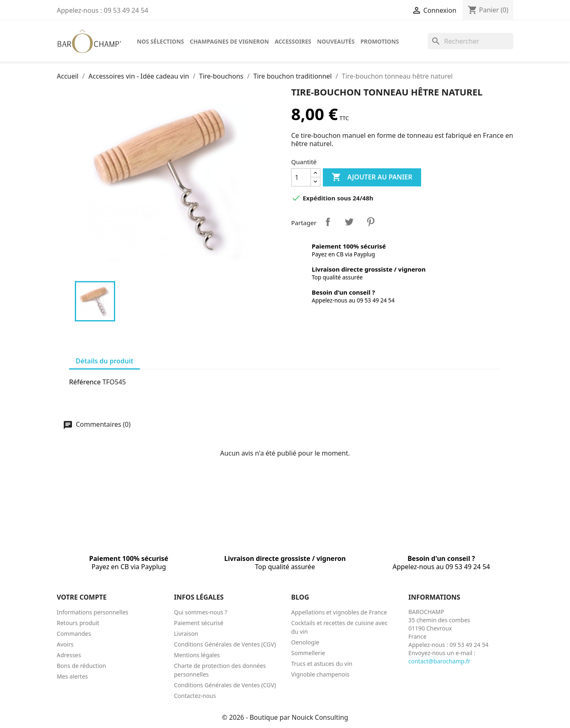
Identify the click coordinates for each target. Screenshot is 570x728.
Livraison (186, 634)
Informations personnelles (93, 612)
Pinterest (371, 222)
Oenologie (305, 642)
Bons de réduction (81, 666)
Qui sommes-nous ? (201, 612)
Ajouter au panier (372, 177)
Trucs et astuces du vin (322, 664)
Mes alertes (72, 676)
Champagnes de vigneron (229, 41)
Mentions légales (197, 655)
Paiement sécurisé (199, 623)
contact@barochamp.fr (439, 661)
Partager (328, 222)
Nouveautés (336, 41)
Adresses (69, 655)
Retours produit (78, 623)
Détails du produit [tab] (104, 361)
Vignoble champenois (320, 674)
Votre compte (82, 597)
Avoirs (65, 644)
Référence (85, 382)
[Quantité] (301, 177)
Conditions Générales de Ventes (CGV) (225, 644)
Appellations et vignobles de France (339, 612)
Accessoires (293, 41)
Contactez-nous (195, 696)
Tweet (349, 222)
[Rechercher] (470, 41)
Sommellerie (308, 653)
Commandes (74, 634)
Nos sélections (160, 41)
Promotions (380, 41)
